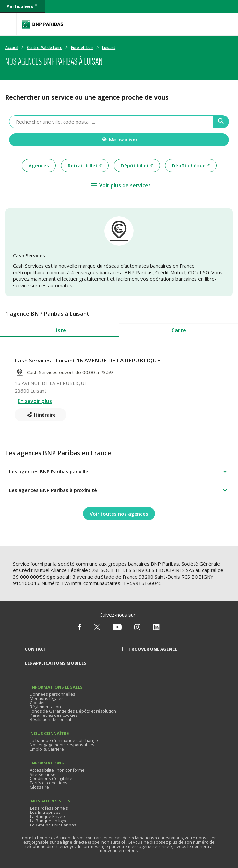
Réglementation (45, 707)
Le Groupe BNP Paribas (53, 825)
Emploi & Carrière (47, 749)
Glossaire (39, 787)
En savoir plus (35, 401)
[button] (119, 471)
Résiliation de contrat (51, 719)
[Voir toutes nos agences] (119, 514)
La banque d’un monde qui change (64, 740)
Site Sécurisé (43, 774)
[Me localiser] (119, 140)
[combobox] (111, 122)
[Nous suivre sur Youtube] (117, 629)
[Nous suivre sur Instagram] (137, 629)
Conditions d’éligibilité (51, 778)
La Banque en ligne (49, 821)
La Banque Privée (48, 816)
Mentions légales (47, 698)
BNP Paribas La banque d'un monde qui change (42, 24)
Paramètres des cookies (54, 715)
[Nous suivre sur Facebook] (80, 629)
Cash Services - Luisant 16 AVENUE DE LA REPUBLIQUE (87, 360)
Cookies (38, 703)
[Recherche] (221, 122)
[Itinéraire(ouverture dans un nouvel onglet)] (41, 415)
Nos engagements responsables (62, 745)
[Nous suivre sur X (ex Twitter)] (97, 629)
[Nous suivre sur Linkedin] (156, 629)
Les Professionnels (49, 808)
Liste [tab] (60, 330)
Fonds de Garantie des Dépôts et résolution (73, 711)
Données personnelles (53, 694)
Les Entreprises (45, 812)
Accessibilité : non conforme (57, 770)
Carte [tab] (179, 330)
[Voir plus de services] (120, 185)
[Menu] (8, 24)
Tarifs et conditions (49, 783)
